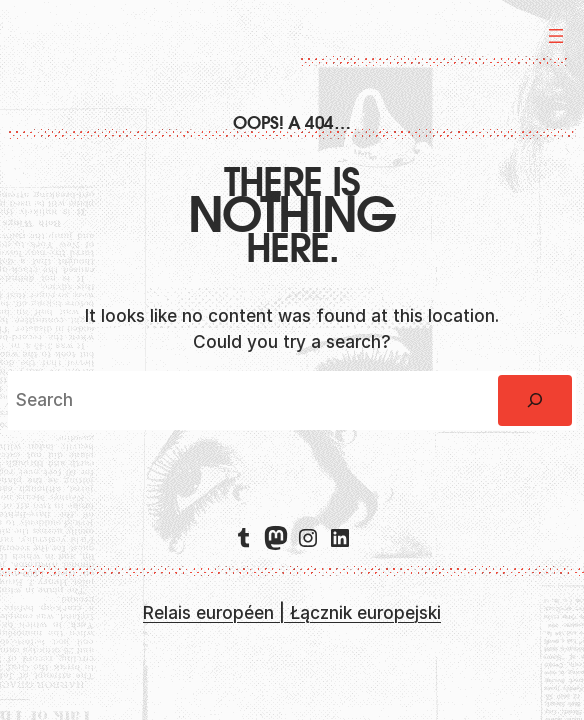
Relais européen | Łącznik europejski (292, 612)
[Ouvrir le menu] (556, 36)
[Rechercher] (535, 400)
